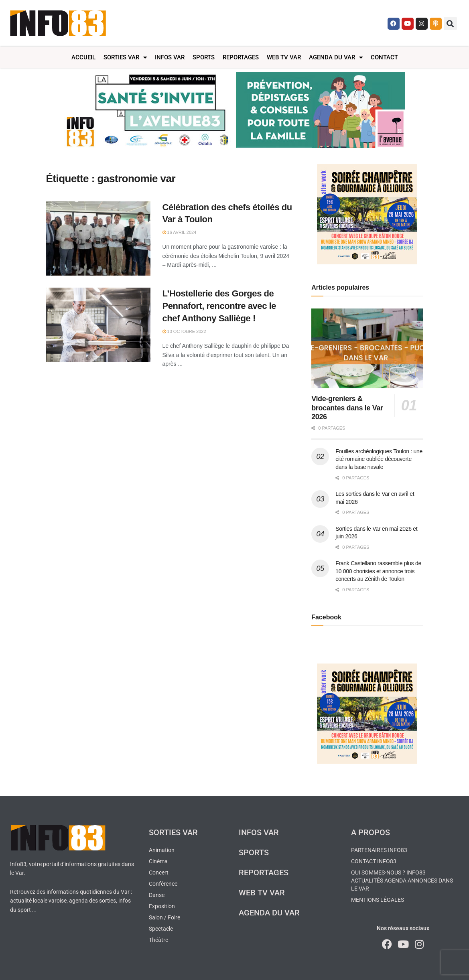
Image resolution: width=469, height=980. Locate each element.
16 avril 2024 (180, 232)
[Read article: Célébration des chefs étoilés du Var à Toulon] (98, 239)
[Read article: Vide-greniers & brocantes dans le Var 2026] (367, 348)
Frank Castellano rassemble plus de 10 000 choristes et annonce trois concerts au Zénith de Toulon (378, 571)
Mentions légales (378, 900)
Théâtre (158, 940)
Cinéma (158, 861)
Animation (162, 850)
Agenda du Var (336, 58)
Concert (159, 872)
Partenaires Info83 (379, 850)
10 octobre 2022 (184, 331)
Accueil (83, 57)
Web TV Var (284, 57)
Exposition (162, 906)
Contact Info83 (374, 861)
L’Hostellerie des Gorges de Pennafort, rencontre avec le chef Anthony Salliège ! (219, 306)
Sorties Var (125, 58)
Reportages (241, 57)
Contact (384, 57)
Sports (204, 57)
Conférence (163, 884)
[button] (450, 23)
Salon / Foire (164, 917)
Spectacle (161, 929)
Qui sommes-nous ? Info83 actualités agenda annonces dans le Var (402, 881)
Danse (157, 895)
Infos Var (170, 57)
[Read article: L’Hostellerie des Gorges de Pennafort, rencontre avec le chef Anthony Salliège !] (98, 325)
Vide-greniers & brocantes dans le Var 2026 (347, 408)
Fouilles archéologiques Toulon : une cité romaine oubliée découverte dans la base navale (379, 459)
